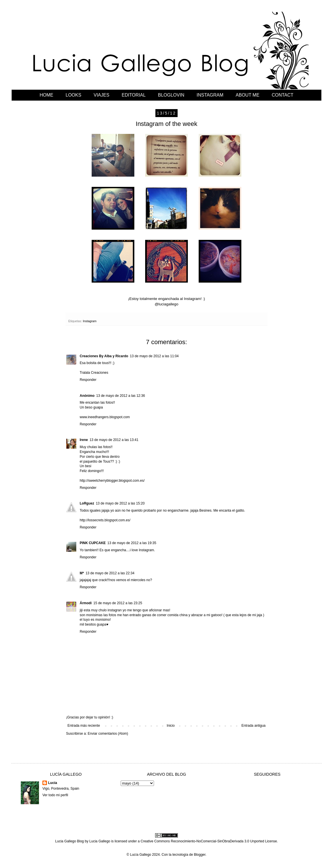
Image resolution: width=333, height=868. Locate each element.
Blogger (200, 855)
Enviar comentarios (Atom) (108, 734)
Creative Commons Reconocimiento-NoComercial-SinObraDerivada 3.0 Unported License (209, 841)
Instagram (90, 321)
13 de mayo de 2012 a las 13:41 (114, 440)
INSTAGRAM (210, 95)
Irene (84, 440)
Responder (88, 380)
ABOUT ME (247, 95)
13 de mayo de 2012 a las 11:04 (154, 356)
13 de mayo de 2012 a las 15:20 (120, 503)
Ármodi (86, 603)
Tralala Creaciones (94, 373)
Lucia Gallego (100, 841)
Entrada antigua (253, 726)
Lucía (53, 783)
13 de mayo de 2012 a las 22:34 (110, 573)
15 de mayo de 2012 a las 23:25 (118, 603)
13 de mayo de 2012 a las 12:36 (121, 396)
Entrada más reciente (84, 726)
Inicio (171, 726)
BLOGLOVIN (171, 95)
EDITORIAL (133, 95)
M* (82, 573)
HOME (46, 95)
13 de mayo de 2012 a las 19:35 (132, 543)
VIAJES (101, 95)
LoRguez (87, 503)
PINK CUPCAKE (93, 543)
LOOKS (73, 95)
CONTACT (283, 95)
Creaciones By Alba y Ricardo (104, 356)
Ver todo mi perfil (55, 795)
